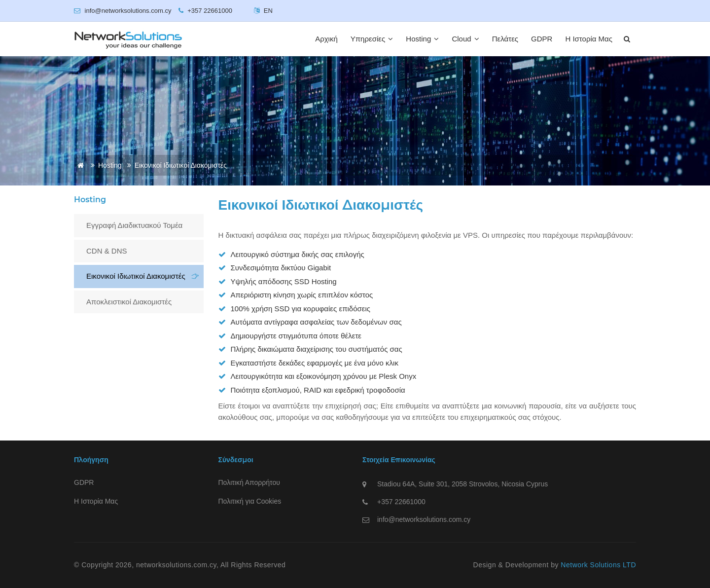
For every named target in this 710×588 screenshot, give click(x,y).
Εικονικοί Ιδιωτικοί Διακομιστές (136, 276)
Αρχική (326, 39)
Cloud (465, 39)
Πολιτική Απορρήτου (249, 482)
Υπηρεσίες (372, 39)
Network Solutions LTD (598, 565)
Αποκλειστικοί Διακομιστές (129, 302)
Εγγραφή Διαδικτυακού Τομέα (134, 225)
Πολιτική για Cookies (250, 501)
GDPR (542, 39)
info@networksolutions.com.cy (424, 519)
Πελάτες (505, 39)
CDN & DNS (107, 251)
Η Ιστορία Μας (589, 39)
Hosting (422, 39)
